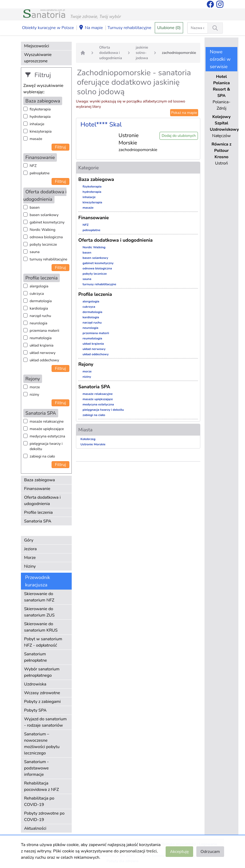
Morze (30, 558)
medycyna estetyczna (47, 436)
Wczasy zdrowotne (42, 693)
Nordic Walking (42, 230)
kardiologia (39, 308)
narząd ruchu (40, 316)
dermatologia (41, 301)
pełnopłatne (40, 173)
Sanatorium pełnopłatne (35, 657)
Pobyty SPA (35, 710)
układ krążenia (42, 345)
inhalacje (37, 124)
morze (35, 387)
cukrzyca (37, 294)
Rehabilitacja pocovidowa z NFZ (42, 786)
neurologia (38, 323)
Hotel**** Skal (101, 124)
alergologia (39, 286)
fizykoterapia (40, 109)
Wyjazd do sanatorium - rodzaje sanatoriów (45, 722)
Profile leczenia (38, 512)
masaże (36, 139)
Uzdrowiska (35, 684)
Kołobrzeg (88, 439)
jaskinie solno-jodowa (142, 53)
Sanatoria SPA (38, 521)
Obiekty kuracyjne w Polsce (48, 28)
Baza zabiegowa (40, 480)
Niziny (30, 566)
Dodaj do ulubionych (179, 136)
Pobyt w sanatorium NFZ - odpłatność (43, 642)
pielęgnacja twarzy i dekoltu (46, 446)
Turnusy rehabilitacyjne (129, 28)
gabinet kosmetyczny (47, 222)
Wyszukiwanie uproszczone (38, 58)
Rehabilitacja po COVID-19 (39, 801)
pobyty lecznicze (43, 244)
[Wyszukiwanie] (215, 28)
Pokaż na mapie (184, 113)
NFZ (33, 166)
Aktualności (35, 828)
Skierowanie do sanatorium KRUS (41, 627)
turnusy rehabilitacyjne (48, 259)
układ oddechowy (44, 360)
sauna (35, 252)
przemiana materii (44, 331)
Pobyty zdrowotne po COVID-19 (44, 816)
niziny (34, 395)
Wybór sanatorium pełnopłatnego (42, 672)
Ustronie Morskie (93, 444)
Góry (29, 540)
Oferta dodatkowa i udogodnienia (42, 501)
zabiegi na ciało (42, 456)
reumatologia (41, 338)
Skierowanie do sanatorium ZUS (39, 612)
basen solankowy (44, 215)
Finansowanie (37, 489)
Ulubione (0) (169, 28)
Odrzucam (210, 852)
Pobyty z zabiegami (42, 702)
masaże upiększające (47, 429)
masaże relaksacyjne (47, 421)
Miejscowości (37, 46)
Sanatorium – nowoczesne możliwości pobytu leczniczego (42, 744)
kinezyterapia (41, 131)
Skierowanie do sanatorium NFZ (39, 597)
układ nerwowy (43, 353)
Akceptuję (179, 852)
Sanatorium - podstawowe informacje (36, 768)
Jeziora (30, 549)
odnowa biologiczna (46, 237)
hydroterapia (40, 117)
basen (35, 207)
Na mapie (91, 28)
